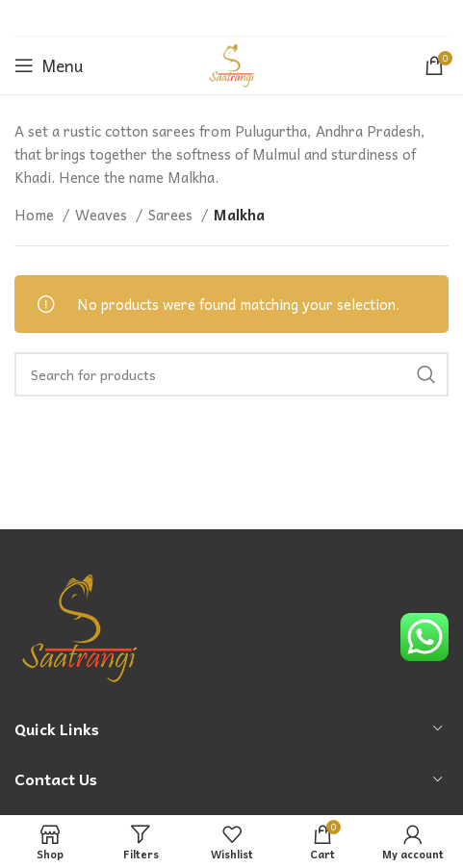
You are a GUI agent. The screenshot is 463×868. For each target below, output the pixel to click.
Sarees (172, 215)
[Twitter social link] (205, 18)
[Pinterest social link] (230, 18)
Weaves (103, 215)
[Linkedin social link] (254, 18)
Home (36, 215)
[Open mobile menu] (49, 65)
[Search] (231, 374)
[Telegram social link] (278, 18)
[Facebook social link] (182, 18)
